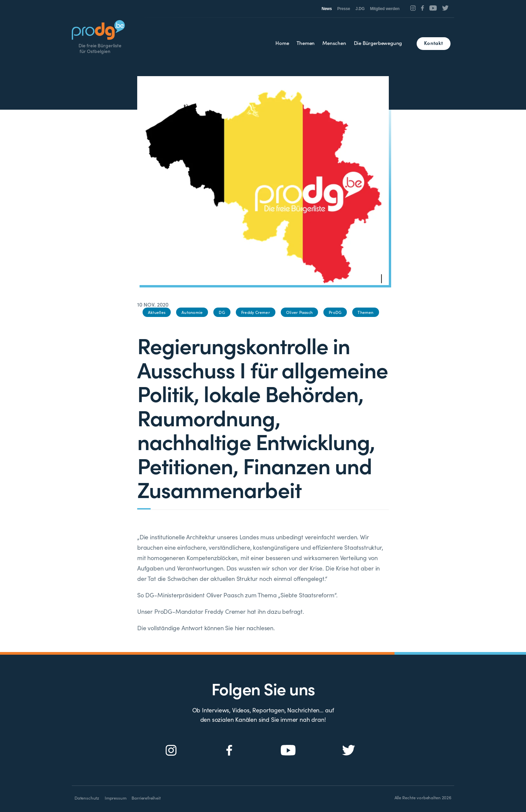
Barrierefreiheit (146, 798)
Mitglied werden (385, 9)
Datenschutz (87, 798)
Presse (344, 9)
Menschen (334, 43)
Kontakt (433, 43)
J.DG (360, 9)
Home (282, 43)
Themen (306, 43)
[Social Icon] (413, 8)
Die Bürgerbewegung (378, 43)
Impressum (115, 798)
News (327, 9)
